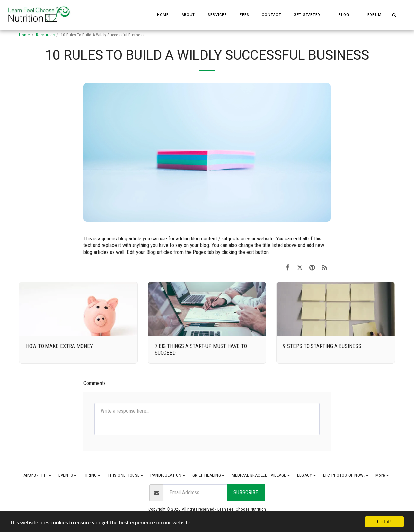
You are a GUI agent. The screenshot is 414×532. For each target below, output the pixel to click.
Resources (45, 35)
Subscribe (246, 493)
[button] (310, 15)
